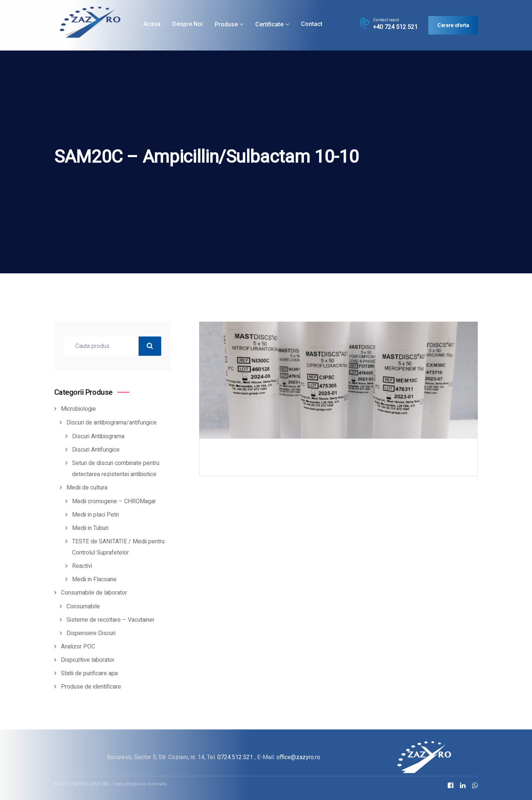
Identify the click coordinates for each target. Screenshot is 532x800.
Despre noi (188, 24)
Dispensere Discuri (91, 633)
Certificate (269, 24)
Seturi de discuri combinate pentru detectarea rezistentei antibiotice (116, 469)
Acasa (152, 24)
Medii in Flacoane (94, 579)
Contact (312, 24)
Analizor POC (78, 647)
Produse (226, 24)
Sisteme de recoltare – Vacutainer (111, 620)
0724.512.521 (235, 757)
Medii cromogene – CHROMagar (114, 501)
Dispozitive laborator (88, 660)
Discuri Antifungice (96, 450)
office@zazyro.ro (298, 757)
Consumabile (83, 606)
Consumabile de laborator (94, 593)
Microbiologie (78, 409)
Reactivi (82, 566)
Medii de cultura (87, 488)
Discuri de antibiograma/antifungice (112, 423)
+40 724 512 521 (395, 27)
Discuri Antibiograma (98, 436)
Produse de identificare (91, 687)
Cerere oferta (453, 25)
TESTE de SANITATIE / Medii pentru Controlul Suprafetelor (118, 547)
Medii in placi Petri (95, 515)
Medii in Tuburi (90, 528)
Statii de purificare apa (89, 673)
